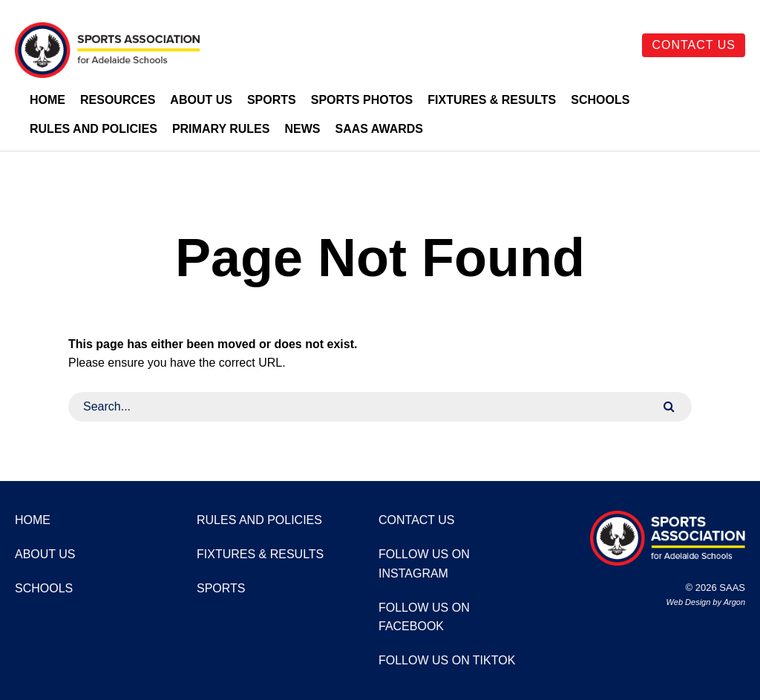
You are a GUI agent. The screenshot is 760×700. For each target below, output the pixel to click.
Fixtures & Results (492, 100)
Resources (118, 100)
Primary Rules (221, 129)
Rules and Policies (94, 129)
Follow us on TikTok (447, 660)
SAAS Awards (379, 129)
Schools (600, 100)
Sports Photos (362, 100)
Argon (734, 602)
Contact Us (694, 45)
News (302, 129)
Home (47, 100)
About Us (201, 100)
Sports (272, 100)
